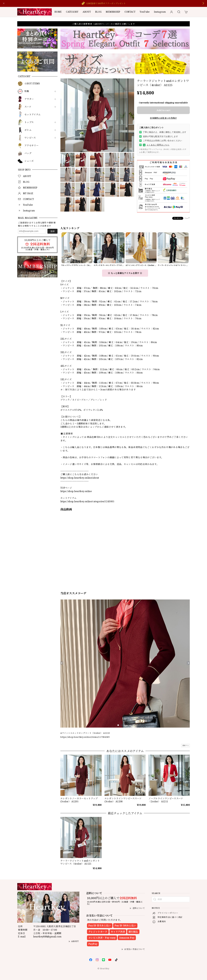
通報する (186, 745)
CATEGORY (72, 12)
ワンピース (30, 138)
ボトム (28, 130)
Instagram (160, 12)
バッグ (28, 153)
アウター (29, 99)
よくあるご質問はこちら (156, 145)
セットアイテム (33, 115)
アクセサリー (31, 146)
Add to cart (163, 110)
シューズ (29, 161)
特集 (27, 91)
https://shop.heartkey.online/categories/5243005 (87, 501)
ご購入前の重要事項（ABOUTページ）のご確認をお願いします (103, 24)
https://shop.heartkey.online (76, 491)
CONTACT (130, 12)
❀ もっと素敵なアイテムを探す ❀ (125, 273)
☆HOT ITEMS (32, 84)
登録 (52, 231)
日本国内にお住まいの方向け (163, 118)
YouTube (145, 12)
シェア (187, 218)
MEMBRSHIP (113, 12)
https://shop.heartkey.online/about (80, 478)
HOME (58, 12)
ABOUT (87, 12)
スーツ (28, 107)
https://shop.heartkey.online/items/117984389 (85, 737)
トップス (29, 122)
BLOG (98, 12)
